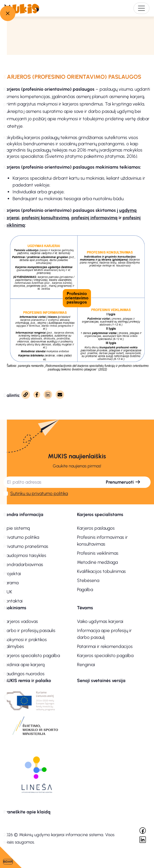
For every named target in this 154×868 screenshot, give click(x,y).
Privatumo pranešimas (26, 546)
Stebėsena (88, 580)
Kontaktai (13, 601)
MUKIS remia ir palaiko (27, 680)
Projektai (12, 574)
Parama (11, 583)
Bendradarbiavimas (23, 564)
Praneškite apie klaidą (27, 812)
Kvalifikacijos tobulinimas (101, 571)
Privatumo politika (21, 537)
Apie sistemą (17, 528)
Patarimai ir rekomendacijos (105, 646)
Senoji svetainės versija (101, 680)
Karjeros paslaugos (96, 528)
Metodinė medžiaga (97, 562)
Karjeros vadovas (21, 621)
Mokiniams (15, 608)
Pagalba (85, 590)
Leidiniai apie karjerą (24, 665)
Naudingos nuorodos (24, 674)
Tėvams (85, 608)
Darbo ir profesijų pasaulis (29, 630)
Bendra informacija (23, 514)
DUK (8, 592)
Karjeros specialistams (100, 514)
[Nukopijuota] (26, 395)
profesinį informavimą (94, 218)
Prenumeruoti (123, 482)
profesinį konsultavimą (45, 218)
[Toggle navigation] (141, 8)
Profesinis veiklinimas (98, 553)
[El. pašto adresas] (50, 482)
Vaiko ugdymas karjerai (100, 621)
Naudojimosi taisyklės (25, 555)
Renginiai (86, 665)
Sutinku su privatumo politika (39, 493)
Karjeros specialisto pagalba (32, 655)
